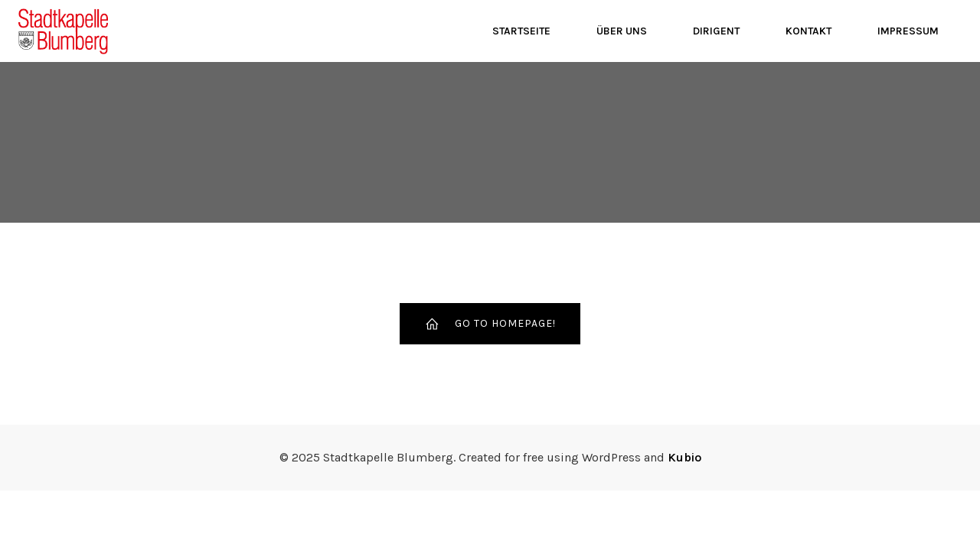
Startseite (521, 31)
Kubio (684, 457)
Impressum (908, 31)
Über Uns (622, 31)
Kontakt (808, 31)
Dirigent (716, 31)
